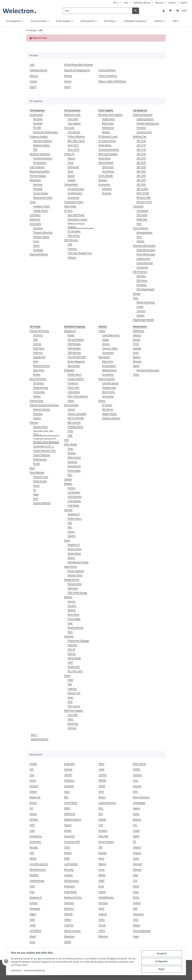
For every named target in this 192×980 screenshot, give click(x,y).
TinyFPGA (69, 925)
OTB (135, 881)
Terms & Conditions (108, 76)
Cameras (68, 510)
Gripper (106, 340)
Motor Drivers (108, 392)
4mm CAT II (73, 145)
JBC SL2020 (142, 189)
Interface (72, 606)
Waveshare (69, 936)
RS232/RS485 (74, 658)
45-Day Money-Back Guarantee (79, 65)
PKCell (136, 886)
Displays (68, 484)
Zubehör (72, 180)
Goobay (68, 831)
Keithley (68, 853)
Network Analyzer (41, 145)
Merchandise (74, 366)
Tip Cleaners (142, 211)
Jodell (101, 769)
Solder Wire (142, 219)
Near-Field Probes (76, 215)
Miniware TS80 (144, 198)
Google (136, 831)
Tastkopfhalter (71, 184)
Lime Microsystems (39, 864)
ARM (70, 436)
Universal (72, 728)
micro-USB (73, 715)
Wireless (72, 453)
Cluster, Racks (74, 553)
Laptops (68, 479)
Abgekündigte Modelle (143, 320)
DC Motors (107, 405)
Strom (71, 171)
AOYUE (102, 786)
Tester (33, 202)
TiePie (33, 925)
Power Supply (74, 471)
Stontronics (138, 914)
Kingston (137, 853)
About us (159, 3)
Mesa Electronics (38, 870)
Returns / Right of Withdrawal (112, 81)
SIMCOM (68, 914)
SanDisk (137, 903)
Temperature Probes (74, 202)
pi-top (101, 886)
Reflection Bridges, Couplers (76, 225)
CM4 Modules (74, 348)
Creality (33, 764)
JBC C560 (141, 184)
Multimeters (35, 180)
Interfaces (38, 228)
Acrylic (36, 486)
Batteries (103, 180)
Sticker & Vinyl (40, 481)
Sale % (34, 735)
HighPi (136, 836)
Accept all (161, 954)
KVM (66, 440)
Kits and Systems (76, 340)
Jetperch (137, 335)
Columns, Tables (110, 348)
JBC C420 (141, 176)
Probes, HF (69, 154)
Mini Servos (108, 409)
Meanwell (138, 864)
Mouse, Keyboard (76, 571)
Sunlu (32, 942)
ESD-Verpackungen (145, 289)
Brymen (137, 340)
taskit (32, 920)
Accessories (35, 224)
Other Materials (37, 472)
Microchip (69, 870)
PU (35, 490)
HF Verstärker (74, 231)
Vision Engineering (142, 931)
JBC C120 (141, 150)
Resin (32, 468)
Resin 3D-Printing (38, 379)
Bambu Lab (35, 797)
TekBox (68, 920)
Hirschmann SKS (72, 842)
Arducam (137, 786)
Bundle (37, 464)
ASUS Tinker (74, 388)
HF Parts (68, 211)
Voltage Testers (41, 211)
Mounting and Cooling (78, 562)
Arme (139, 237)
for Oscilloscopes (76, 189)
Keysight (137, 348)
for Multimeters (75, 193)
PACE (32, 886)
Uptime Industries (72, 931)
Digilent (137, 808)
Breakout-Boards (76, 628)
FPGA (70, 431)
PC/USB (37, 128)
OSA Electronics (72, 881)
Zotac (136, 780)
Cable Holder (70, 206)
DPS (100, 814)
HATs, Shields (71, 444)
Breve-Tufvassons (141, 797)
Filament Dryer (36, 401)
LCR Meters (35, 215)
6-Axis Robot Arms (111, 335)
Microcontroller (71, 405)
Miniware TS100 (144, 202)
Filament (34, 423)
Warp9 (33, 936)
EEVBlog (34, 819)
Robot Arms (108, 361)
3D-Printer (38, 335)
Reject (161, 969)
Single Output (108, 119)
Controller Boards (110, 383)
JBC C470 (141, 180)
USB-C (71, 719)
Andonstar (69, 786)
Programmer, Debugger (79, 641)
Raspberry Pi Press (73, 897)
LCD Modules (74, 492)
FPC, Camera (74, 706)
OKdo (136, 875)
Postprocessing (41, 388)
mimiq (101, 870)
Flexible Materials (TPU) (44, 451)
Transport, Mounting (43, 232)
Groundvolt (69, 836)
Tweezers (141, 311)
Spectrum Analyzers (43, 141)
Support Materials (42, 455)
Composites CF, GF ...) (44, 446)
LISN (70, 244)
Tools (136, 298)
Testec (136, 375)
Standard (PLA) (40, 427)
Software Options (41, 237)
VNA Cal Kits (74, 236)
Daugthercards (109, 388)
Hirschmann (35, 842)
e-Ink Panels (73, 505)
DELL (101, 808)
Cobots (102, 331)
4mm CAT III (73, 150)
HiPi (32, 769)
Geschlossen (108, 171)
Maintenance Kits (41, 366)
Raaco (136, 892)
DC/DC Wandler (106, 176)
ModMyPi (34, 875)
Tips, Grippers (74, 123)
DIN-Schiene (108, 167)
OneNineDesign (37, 881)
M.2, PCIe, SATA (75, 671)
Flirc (135, 825)
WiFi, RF (72, 649)
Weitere (71, 558)
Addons (37, 396)
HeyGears (138, 775)
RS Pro (136, 897)
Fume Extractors (141, 228)
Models (37, 375)
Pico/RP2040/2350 (77, 357)
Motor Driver (74, 615)
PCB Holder (142, 215)
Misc (70, 475)
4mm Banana (74, 132)
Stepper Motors (109, 414)
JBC (100, 847)
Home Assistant (106, 842)
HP (134, 842)
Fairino (33, 780)
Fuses (36, 241)
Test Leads (73, 119)
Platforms (38, 353)
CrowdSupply (139, 803)
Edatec (136, 814)
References (35, 219)
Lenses (71, 532)
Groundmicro (36, 836)
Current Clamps (41, 193)
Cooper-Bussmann (107, 803)
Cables (67, 676)
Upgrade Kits (39, 357)
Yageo (136, 936)
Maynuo (137, 357)
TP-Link (102, 925)
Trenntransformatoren (109, 150)
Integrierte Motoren (111, 418)
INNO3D (102, 780)
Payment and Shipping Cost (77, 70)
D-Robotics (73, 383)
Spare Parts (39, 370)
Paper (36, 494)
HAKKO (68, 942)
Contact (172, 3)
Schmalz (68, 769)
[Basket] (182, 11)
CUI (31, 808)
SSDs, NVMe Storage (77, 593)
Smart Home (104, 158)
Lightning (72, 689)
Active (71, 163)
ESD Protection (140, 272)
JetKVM (68, 775)
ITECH (136, 344)
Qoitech (102, 892)
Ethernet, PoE (74, 693)
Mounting (107, 193)
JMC (32, 853)
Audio (70, 449)
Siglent (136, 366)
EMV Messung (71, 240)
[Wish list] (170, 11)
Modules (68, 597)
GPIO (70, 702)
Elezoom (137, 819)
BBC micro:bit (74, 423)
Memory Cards (75, 584)
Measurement (74, 466)
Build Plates (39, 348)
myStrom (68, 875)
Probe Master (70, 892)
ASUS (101, 792)
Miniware (137, 361)
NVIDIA (102, 875)
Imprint (184, 3)
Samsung (103, 903)
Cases (67, 540)
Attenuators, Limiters (78, 219)
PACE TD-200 (143, 193)
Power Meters (105, 145)
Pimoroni (34, 786)
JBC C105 (141, 141)
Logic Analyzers (37, 167)
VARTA (102, 931)
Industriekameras (145, 263)
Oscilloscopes (36, 115)
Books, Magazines (76, 361)
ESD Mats (141, 276)
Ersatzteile (38, 250)
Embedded (69, 370)
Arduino (71, 409)
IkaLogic (34, 847)
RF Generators (40, 163)
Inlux (32, 775)
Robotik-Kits (104, 357)
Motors (102, 401)
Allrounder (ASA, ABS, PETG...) (43, 433)
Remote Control (75, 575)
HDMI (70, 680)
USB (70, 523)
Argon (67, 792)
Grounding (141, 285)
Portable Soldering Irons (148, 123)
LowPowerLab (71, 864)
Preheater (141, 128)
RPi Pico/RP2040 (76, 418)
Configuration (161, 961)
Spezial (71, 176)
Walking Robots (109, 370)
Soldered (103, 914)
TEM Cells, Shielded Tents (80, 253)
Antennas (72, 249)
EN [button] (115, 3)
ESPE (32, 825)
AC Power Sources (107, 141)
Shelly (101, 909)
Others (36, 246)
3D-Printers (39, 383)
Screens (72, 488)
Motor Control (74, 457)
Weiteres (72, 257)
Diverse (33, 814)
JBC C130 (141, 154)
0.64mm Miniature (76, 136)
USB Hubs (72, 645)
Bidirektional (108, 128)
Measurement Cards (43, 198)
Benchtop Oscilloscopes (148, 370)
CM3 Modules (74, 344)
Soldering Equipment (143, 115)
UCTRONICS (35, 931)
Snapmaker (70, 764)
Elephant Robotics (73, 819)
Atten (136, 792)
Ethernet (72, 654)
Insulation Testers (42, 206)
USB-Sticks (73, 588)
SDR (35, 150)
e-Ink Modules (74, 501)
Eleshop (102, 819)
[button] (164, 11)
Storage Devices (72, 580)
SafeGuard (69, 903)
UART (70, 663)
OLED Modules (75, 497)
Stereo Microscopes (146, 254)
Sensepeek (35, 909)
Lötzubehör (138, 206)
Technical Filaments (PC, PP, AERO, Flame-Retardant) (46, 440)
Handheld (38, 123)
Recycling (38, 414)
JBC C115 (141, 145)
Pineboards (70, 886)
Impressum (16, 971)
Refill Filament (40, 459)
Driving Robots (109, 366)
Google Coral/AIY (76, 379)
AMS (36, 340)
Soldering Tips (140, 136)
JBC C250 (141, 167)
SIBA (135, 909)
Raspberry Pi (70, 331)
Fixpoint (68, 825)
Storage (137, 294)
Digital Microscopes (146, 250)
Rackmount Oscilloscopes (45, 132)
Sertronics (69, 909)
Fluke (32, 831)
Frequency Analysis (39, 136)
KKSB (67, 858)
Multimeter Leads (72, 115)
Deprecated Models (39, 254)
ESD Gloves (142, 280)
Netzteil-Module (106, 163)
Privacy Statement (107, 70)
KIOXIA (33, 858)
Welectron (103, 936)
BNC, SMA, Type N (76, 141)
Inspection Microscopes (144, 246)
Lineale (140, 307)
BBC (66, 797)
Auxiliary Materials (42, 503)
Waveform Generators (40, 154)
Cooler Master (71, 803)
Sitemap (68, 76)
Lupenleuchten (143, 259)
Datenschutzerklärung (34, 971)
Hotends (37, 344)
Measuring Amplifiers (40, 171)
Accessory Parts (144, 132)
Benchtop (38, 119)
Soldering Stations (145, 119)
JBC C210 (141, 158)
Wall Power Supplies (108, 154)
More (139, 224)
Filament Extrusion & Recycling (44, 405)
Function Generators (43, 158)
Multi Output (108, 123)
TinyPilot (103, 775)
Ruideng (34, 903)
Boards (71, 335)
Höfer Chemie (139, 764)
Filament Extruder (42, 409)
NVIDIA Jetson (75, 375)
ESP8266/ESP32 (76, 427)
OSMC (101, 881)
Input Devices (70, 567)
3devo (101, 764)
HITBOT (137, 769)
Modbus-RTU (74, 667)
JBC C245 (141, 163)
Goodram (103, 831)
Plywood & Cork (41, 477)
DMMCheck (138, 331)
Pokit (32, 892)
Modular (106, 132)
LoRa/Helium (74, 392)
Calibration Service (142, 3)
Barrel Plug (73, 724)
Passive (71, 158)
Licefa (136, 858)
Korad (136, 353)
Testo (136, 920)
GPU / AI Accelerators (78, 396)
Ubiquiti (137, 925)
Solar (70, 623)
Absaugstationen (145, 232)
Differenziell (73, 167)
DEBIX (67, 808)
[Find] (97, 11)
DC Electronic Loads (108, 136)
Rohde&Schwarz (106, 897)
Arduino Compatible (77, 414)
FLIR (101, 825)
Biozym (102, 797)
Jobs (126, 3)
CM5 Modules (74, 353)
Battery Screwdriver (146, 302)
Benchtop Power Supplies (110, 115)
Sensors (72, 601)
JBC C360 (141, 171)
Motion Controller (107, 379)
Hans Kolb (103, 836)
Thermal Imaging (38, 176)
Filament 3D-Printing (39, 331)
